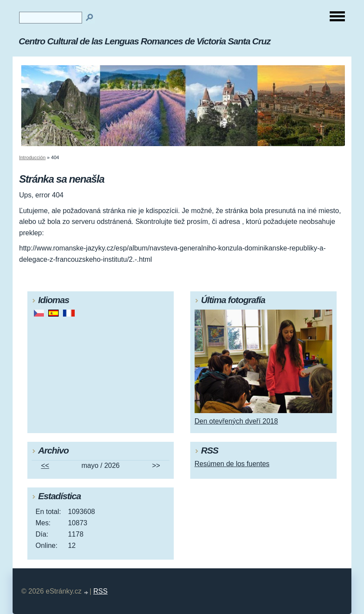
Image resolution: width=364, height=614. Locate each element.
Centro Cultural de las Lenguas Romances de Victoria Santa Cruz (145, 41)
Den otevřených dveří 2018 (236, 421)
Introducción (32, 157)
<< (45, 466)
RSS (101, 591)
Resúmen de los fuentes (232, 464)
